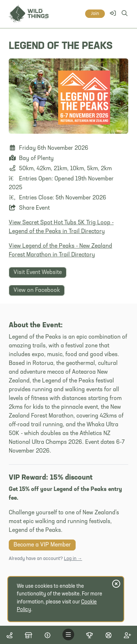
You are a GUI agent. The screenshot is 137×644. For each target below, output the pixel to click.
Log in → (73, 559)
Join (95, 14)
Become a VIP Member (42, 545)
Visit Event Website (38, 273)
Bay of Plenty (36, 159)
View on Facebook (37, 290)
